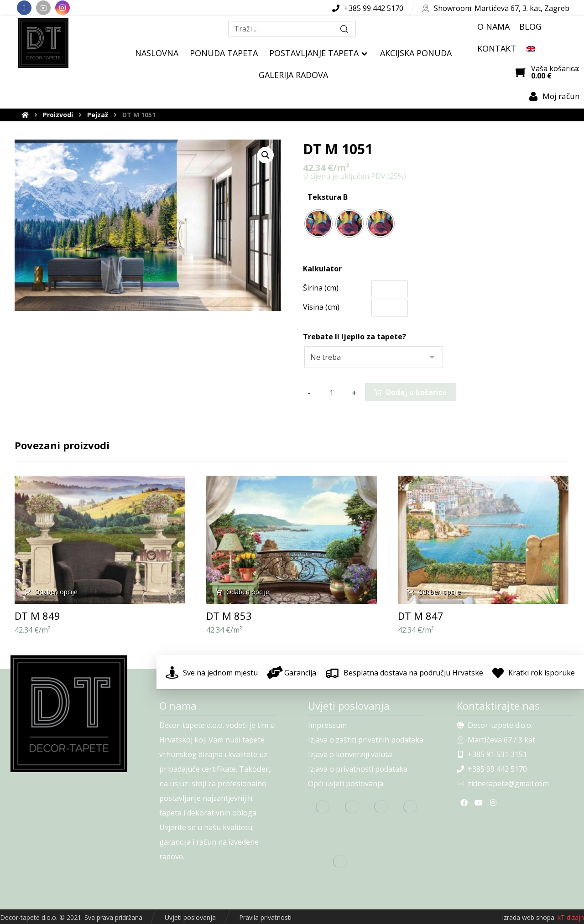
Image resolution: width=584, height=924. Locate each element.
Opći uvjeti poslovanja (346, 784)
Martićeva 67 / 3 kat (496, 740)
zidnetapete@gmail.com (503, 784)
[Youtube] (43, 8)
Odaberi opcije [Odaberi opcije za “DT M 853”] (248, 592)
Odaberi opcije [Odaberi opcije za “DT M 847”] (439, 592)
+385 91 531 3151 (492, 754)
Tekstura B (328, 197)
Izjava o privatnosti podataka (358, 769)
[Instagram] (63, 8)
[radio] (318, 223)
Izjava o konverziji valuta (350, 754)
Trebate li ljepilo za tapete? (355, 337)
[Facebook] (24, 8)
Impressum (327, 725)
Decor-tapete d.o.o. (495, 725)
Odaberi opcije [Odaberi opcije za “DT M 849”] (56, 592)
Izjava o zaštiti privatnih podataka (366, 740)
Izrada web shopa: (529, 917)
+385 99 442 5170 (492, 769)
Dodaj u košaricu (416, 392)
